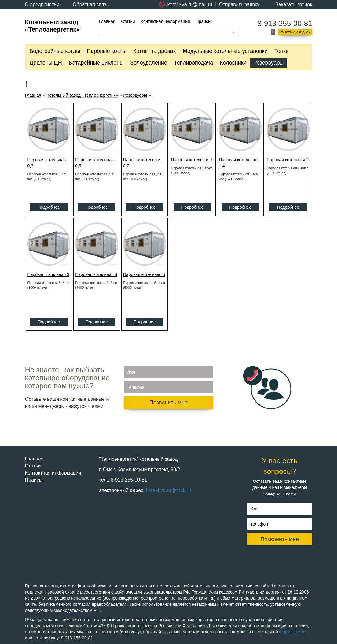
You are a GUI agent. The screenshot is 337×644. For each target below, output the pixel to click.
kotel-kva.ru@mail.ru (168, 490)
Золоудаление (148, 63)
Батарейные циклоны (96, 63)
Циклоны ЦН (46, 63)
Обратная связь (91, 4)
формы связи (293, 632)
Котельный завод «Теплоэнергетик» (82, 95)
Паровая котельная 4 (96, 274)
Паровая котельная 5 (144, 274)
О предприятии (42, 4)
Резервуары (269, 63)
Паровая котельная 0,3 (47, 163)
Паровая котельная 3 (49, 274)
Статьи (128, 21)
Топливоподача (193, 63)
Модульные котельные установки (225, 51)
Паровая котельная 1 (192, 160)
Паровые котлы (106, 51)
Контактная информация (165, 21)
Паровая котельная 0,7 (142, 163)
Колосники (233, 63)
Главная (107, 21)
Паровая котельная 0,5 (94, 163)
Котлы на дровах (155, 51)
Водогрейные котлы (55, 51)
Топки (282, 51)
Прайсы (204, 21)
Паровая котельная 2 (288, 160)
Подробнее (49, 207)
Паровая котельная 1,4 (238, 163)
